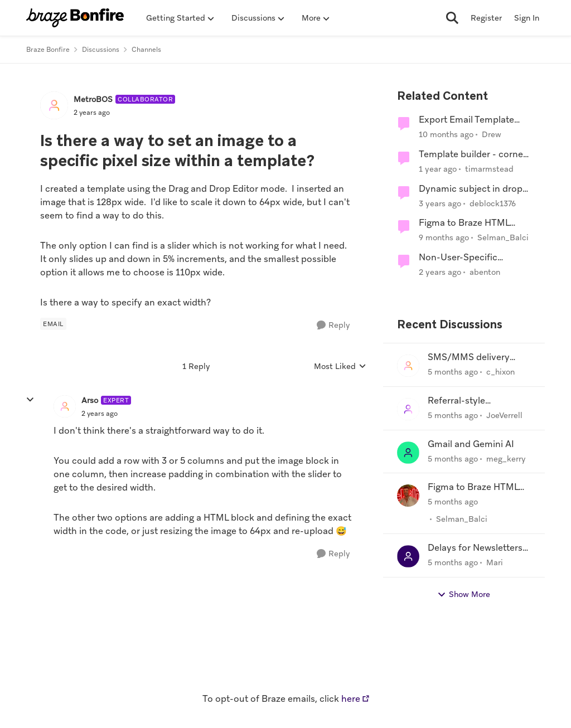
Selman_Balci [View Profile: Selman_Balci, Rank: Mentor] (503, 237)
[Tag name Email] (53, 324)
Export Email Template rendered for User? (466, 120)
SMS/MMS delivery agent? (469, 358)
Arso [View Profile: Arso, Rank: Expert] (90, 400)
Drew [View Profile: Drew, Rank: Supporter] (492, 134)
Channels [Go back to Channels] (146, 50)
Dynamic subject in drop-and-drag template (473, 189)
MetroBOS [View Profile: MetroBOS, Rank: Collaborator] (93, 99)
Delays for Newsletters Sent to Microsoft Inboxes (475, 548)
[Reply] (333, 325)
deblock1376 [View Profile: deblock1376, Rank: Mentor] (493, 203)
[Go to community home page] (75, 18)
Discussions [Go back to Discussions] (101, 50)
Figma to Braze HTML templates (464, 223)
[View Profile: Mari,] (408, 556)
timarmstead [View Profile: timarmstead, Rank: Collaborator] (489, 169)
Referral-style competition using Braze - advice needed (479, 401)
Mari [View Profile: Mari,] (495, 562)
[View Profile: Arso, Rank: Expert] (65, 406)
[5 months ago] (453, 372)
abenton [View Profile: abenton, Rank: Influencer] (485, 272)
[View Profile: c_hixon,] (408, 366)
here (351, 699)
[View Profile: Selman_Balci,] (408, 496)
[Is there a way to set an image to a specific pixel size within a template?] (100, 414)
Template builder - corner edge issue (473, 155)
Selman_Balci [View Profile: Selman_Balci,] (462, 519)
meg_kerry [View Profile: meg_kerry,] (506, 458)
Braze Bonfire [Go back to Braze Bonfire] (48, 50)
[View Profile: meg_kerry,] (408, 453)
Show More (464, 594)
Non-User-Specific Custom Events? (458, 258)
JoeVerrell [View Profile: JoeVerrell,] (504, 415)
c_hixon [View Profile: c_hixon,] (500, 372)
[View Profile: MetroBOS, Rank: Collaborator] (54, 105)
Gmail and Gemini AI (471, 444)
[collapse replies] (30, 400)
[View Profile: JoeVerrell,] (408, 409)
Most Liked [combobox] (340, 367)
